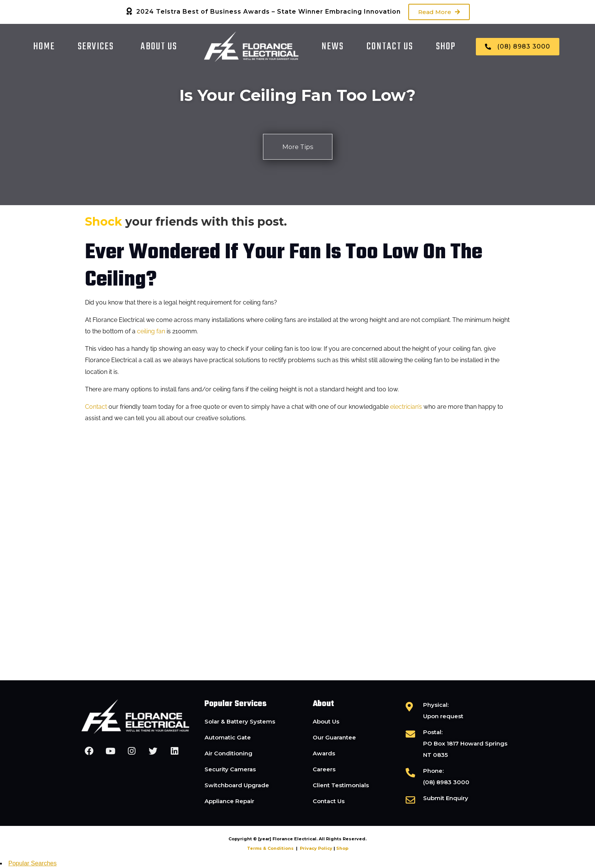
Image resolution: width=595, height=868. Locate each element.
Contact (96, 407)
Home (44, 47)
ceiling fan (151, 332)
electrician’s (406, 407)
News (333, 47)
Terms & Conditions (270, 849)
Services (96, 47)
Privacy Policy (316, 849)
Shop (446, 47)
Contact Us (390, 47)
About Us (159, 47)
